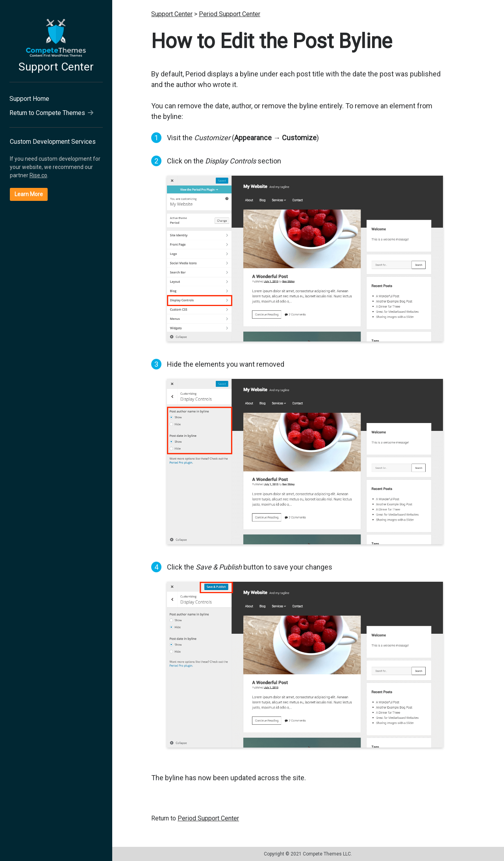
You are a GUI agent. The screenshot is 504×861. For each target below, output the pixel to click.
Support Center (56, 67)
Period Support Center (230, 14)
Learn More (29, 194)
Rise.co (38, 175)
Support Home (29, 99)
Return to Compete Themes (51, 113)
